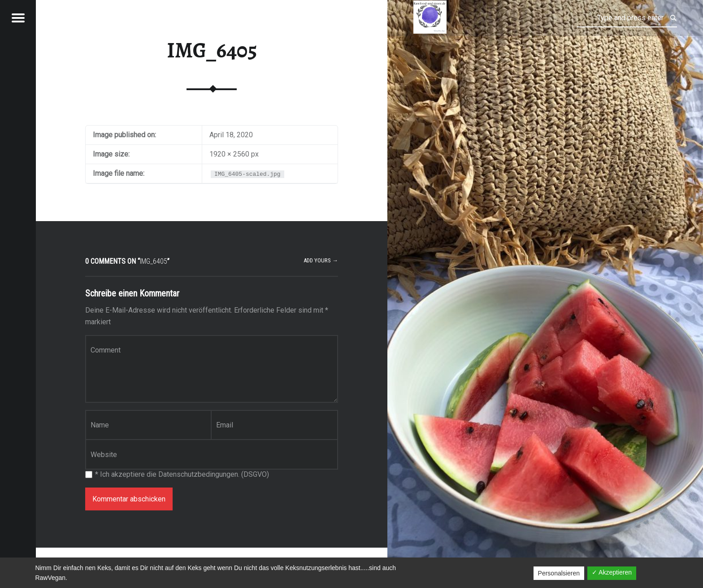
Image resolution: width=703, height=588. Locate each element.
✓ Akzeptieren (612, 572)
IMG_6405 (212, 50)
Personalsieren (559, 573)
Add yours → (321, 260)
